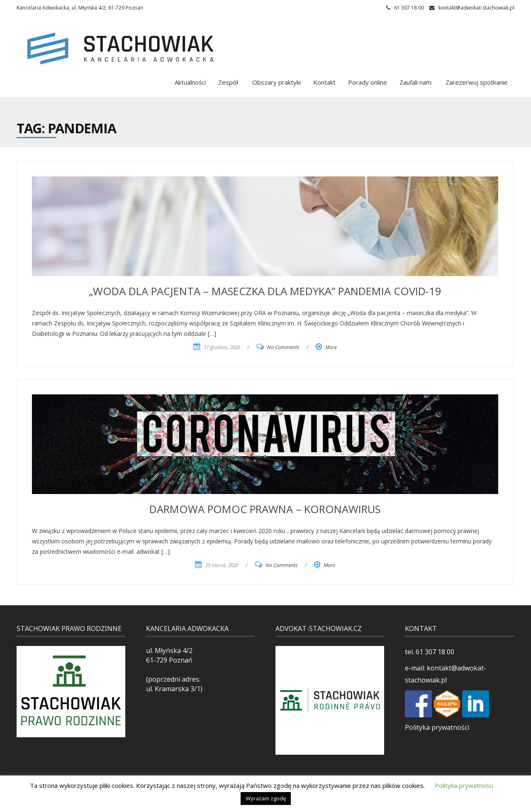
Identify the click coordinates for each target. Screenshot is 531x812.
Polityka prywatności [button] (464, 785)
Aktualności (190, 82)
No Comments (283, 347)
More (331, 347)
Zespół (228, 82)
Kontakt (324, 82)
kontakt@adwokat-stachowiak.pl (476, 8)
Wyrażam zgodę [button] (266, 798)
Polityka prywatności (437, 727)
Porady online (368, 82)
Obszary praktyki (276, 82)
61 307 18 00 (434, 652)
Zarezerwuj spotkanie (476, 82)
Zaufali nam (415, 82)
